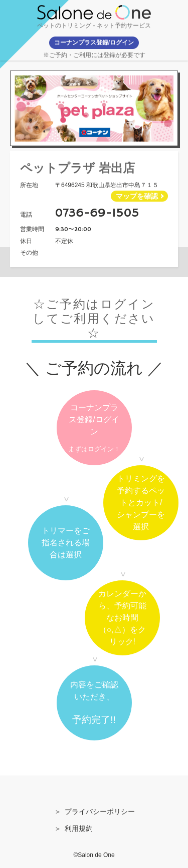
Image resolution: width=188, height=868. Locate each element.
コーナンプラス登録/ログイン (94, 419)
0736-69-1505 (97, 213)
